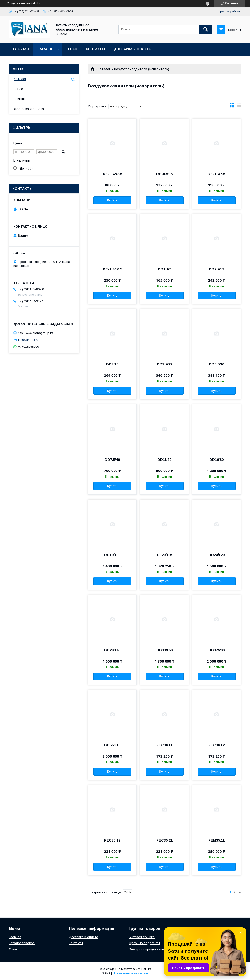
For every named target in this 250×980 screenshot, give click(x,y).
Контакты (95, 49)
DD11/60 (164, 460)
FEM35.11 (217, 840)
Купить (112, 200)
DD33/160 (165, 650)
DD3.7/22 (165, 364)
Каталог (45, 49)
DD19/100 (112, 555)
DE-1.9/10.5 (112, 269)
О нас (72, 49)
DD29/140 (112, 650)
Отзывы (20, 99)
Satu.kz (146, 969)
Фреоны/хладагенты (144, 943)
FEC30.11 (164, 745)
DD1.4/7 (165, 269)
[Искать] (206, 29)
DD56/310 (112, 745)
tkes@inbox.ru (28, 340)
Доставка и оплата (132, 49)
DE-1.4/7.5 (216, 174)
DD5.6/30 (217, 364)
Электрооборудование (146, 949)
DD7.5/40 (112, 460)
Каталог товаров (22, 943)
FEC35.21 (165, 840)
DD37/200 (217, 650)
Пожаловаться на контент (130, 973)
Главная (21, 49)
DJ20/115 (165, 555)
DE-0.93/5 (164, 174)
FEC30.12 (217, 745)
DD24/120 (217, 555)
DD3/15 (112, 364)
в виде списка (239, 106)
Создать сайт (16, 3)
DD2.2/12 (217, 269)
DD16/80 (217, 460)
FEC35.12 (112, 840)
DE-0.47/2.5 (112, 174)
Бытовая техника (142, 937)
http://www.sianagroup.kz (36, 333)
